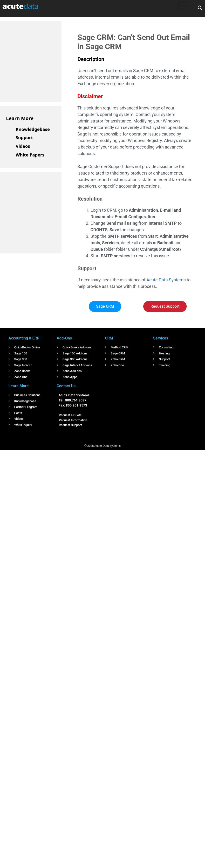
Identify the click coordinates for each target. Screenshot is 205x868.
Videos (23, 146)
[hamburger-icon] (184, 6)
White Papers (30, 155)
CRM (109, 338)
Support (24, 137)
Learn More (20, 118)
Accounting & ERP (24, 338)
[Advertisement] (42, 61)
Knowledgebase (33, 129)
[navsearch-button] (200, 8)
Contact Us (66, 386)
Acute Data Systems (166, 280)
